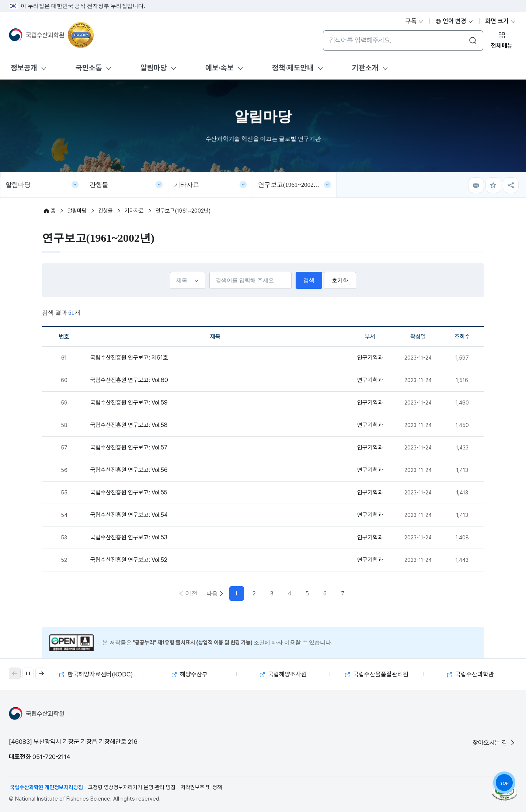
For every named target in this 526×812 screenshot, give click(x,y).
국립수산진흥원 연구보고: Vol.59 (129, 402)
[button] (41, 673)
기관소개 (365, 68)
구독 (415, 21)
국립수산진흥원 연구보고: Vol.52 (129, 560)
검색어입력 (209, 272)
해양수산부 (190, 674)
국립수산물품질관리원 (377, 674)
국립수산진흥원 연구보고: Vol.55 (129, 492)
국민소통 (89, 68)
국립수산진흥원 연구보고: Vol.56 (129, 470)
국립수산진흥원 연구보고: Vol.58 (129, 425)
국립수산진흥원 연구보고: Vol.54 (129, 515)
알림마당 (154, 68)
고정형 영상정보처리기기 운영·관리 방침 (132, 787)
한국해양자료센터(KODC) (96, 674)
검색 (309, 280)
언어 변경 (454, 21)
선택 (170, 272)
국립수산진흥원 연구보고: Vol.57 (129, 447)
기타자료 (187, 185)
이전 (191, 593)
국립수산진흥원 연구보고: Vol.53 (129, 537)
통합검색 (323, 30)
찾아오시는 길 (494, 743)
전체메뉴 (502, 46)
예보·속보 (220, 68)
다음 (336, 593)
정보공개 (24, 68)
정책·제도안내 (293, 68)
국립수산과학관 (471, 674)
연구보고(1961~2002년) (290, 185)
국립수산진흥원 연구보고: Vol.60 (129, 380)
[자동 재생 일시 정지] (28, 673)
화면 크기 (501, 21)
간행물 (99, 185)
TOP (504, 783)
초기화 (340, 280)
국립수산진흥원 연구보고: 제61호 (129, 358)
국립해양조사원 (283, 674)
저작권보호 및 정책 (201, 787)
